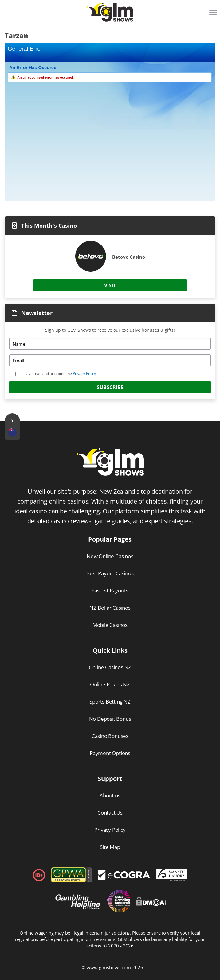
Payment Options (110, 753)
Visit (110, 285)
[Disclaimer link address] (124, 878)
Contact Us (110, 813)
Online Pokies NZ (110, 684)
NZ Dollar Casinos (110, 608)
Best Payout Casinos (110, 573)
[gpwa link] (72, 881)
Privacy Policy (84, 374)
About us (110, 795)
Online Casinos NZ (110, 667)
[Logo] (110, 12)
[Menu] (214, 15)
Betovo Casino (129, 257)
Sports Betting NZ (110, 702)
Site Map (110, 847)
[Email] (110, 360)
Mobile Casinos (110, 625)
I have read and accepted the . (60, 374)
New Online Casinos (110, 556)
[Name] (110, 344)
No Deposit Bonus (110, 719)
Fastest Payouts (110, 590)
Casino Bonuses (110, 736)
